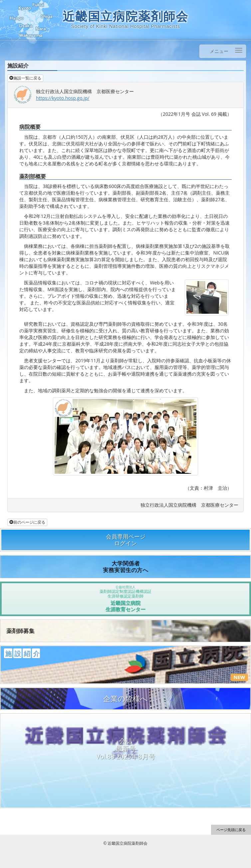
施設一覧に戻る (25, 78)
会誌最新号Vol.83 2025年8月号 (125, 749)
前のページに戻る (27, 522)
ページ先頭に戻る (231, 830)
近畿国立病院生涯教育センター (125, 599)
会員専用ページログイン (126, 540)
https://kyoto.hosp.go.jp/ (63, 98)
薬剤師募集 (20, 631)
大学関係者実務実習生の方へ (125, 566)
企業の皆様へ (125, 698)
